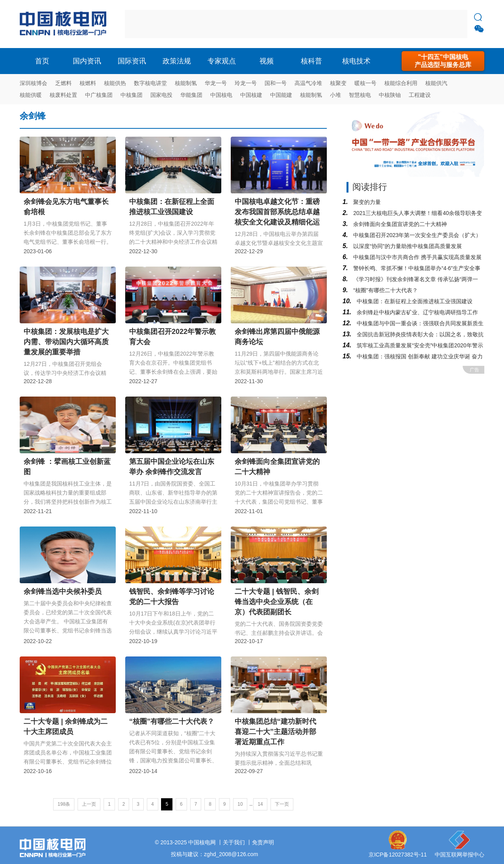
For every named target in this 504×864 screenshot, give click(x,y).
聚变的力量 (366, 202)
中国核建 (251, 95)
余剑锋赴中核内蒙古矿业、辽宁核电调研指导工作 (417, 312)
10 (240, 804)
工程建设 (420, 95)
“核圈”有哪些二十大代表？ (384, 290)
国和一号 (276, 83)
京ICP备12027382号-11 (398, 855)
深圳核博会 (33, 83)
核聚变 (338, 83)
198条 (64, 804)
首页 (42, 61)
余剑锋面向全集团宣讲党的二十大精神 (399, 224)
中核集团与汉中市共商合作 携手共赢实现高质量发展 (417, 257)
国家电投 (161, 95)
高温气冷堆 (308, 83)
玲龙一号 (246, 83)
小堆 (335, 95)
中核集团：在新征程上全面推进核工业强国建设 (414, 301)
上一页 (89, 804)
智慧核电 (360, 95)
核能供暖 (31, 95)
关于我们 (234, 842)
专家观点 (222, 61)
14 (260, 804)
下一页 (282, 804)
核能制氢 (186, 83)
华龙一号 (216, 83)
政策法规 (177, 61)
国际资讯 (132, 61)
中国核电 (221, 95)
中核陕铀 (390, 95)
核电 (65, 24)
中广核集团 (99, 95)
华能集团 (191, 95)
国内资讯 (87, 61)
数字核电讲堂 (150, 83)
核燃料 (88, 83)
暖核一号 (365, 83)
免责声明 (263, 842)
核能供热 (115, 83)
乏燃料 (63, 83)
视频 (267, 61)
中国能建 (281, 95)
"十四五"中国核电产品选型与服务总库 (443, 61)
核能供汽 (436, 83)
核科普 (311, 61)
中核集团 (132, 95)
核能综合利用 (401, 83)
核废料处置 (63, 95)
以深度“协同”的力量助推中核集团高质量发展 (407, 246)
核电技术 (356, 61)
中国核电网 (202, 842)
